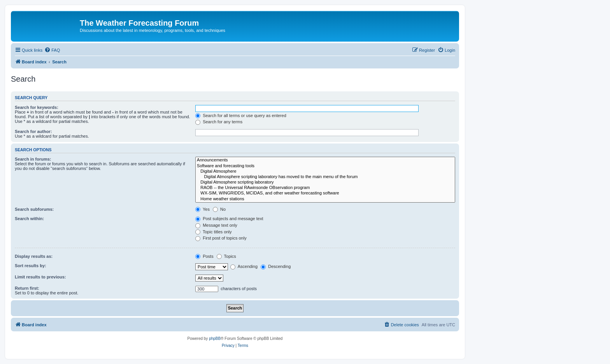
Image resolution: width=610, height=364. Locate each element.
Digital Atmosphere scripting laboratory (325, 182)
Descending (276, 266)
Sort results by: (31, 266)
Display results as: (34, 256)
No (219, 209)
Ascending (244, 266)
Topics (226, 256)
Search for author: (33, 131)
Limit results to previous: (40, 277)
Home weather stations (325, 199)
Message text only (216, 225)
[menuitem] (52, 50)
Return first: (27, 288)
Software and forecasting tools (325, 166)
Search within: (29, 219)
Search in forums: (33, 159)
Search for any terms (219, 122)
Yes (202, 209)
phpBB (215, 339)
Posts (204, 256)
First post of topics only (221, 238)
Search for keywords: (37, 107)
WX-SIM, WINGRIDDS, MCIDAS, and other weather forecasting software (325, 193)
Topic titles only (213, 232)
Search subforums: (34, 209)
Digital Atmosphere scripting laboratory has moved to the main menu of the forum (325, 177)
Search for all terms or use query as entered (241, 115)
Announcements (325, 160)
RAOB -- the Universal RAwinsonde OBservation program (325, 188)
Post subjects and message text (229, 219)
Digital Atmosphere (325, 171)
